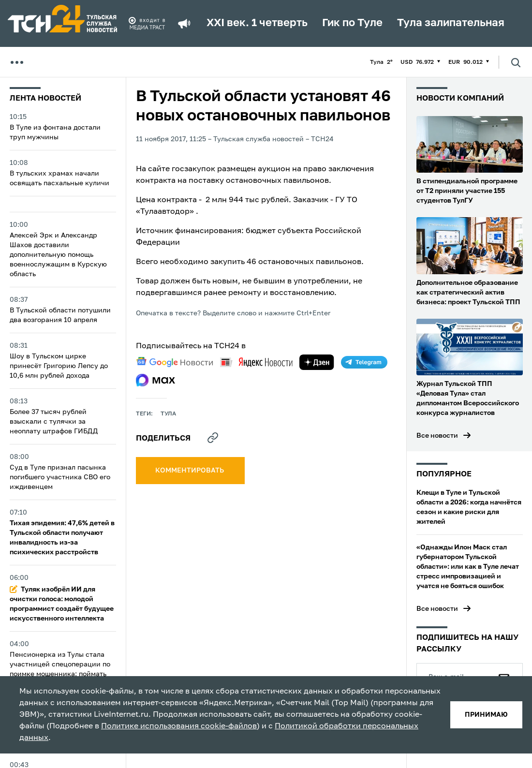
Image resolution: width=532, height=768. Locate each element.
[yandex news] (256, 362)
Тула (168, 414)
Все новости (437, 436)
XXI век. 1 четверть (257, 23)
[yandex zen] (317, 362)
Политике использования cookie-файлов (179, 726)
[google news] (175, 362)
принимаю (486, 715)
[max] (155, 380)
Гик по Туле (352, 23)
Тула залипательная (451, 23)
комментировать (190, 471)
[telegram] (364, 362)
